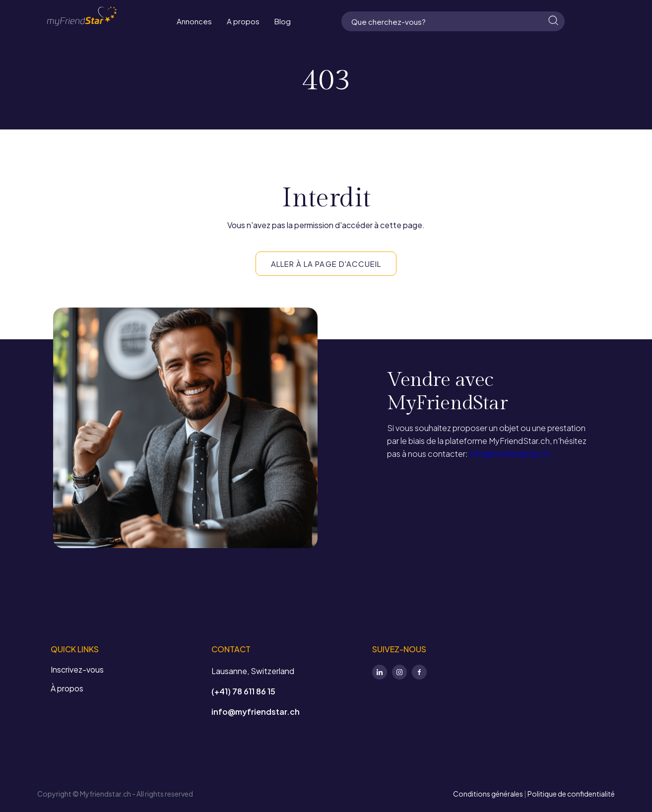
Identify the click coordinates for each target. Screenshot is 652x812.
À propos (67, 688)
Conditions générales (488, 794)
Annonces (194, 21)
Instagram (399, 672)
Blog (283, 21)
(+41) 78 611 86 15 (243, 691)
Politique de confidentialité (571, 794)
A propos (243, 21)
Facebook (419, 672)
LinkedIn (380, 672)
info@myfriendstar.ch (509, 454)
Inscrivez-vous (77, 669)
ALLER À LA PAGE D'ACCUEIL (326, 264)
